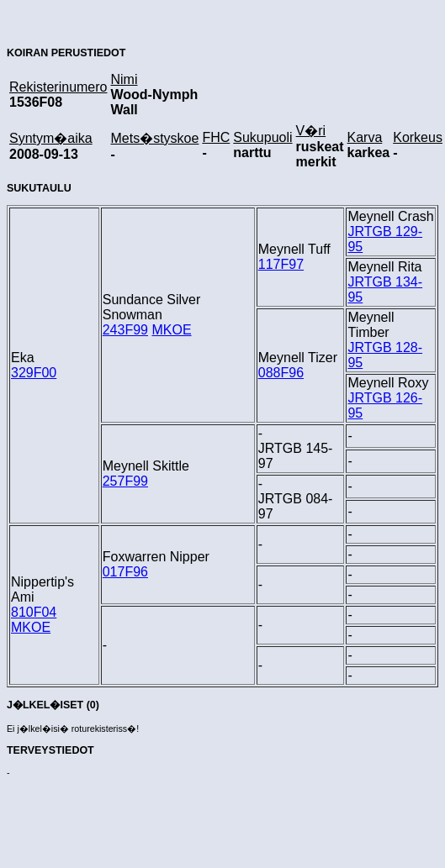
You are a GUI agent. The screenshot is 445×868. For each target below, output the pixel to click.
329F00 (34, 373)
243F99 (125, 330)
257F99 (125, 481)
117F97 (281, 264)
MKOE (171, 330)
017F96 (125, 572)
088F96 (281, 373)
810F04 (34, 612)
